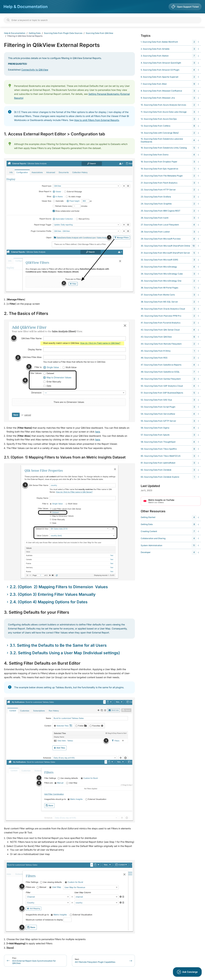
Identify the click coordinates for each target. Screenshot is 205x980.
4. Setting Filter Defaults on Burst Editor (42, 663)
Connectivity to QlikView (35, 70)
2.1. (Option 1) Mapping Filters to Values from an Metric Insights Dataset (65, 457)
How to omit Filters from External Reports (97, 120)
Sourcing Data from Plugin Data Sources (63, 33)
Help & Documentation (26, 7)
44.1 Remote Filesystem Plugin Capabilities (95, 961)
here (98, 432)
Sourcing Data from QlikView (99, 33)
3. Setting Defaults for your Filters (37, 612)
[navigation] (170, 42)
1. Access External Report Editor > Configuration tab (55, 134)
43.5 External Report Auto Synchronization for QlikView (34, 961)
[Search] (102, 20)
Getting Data (35, 33)
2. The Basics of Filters (26, 314)
